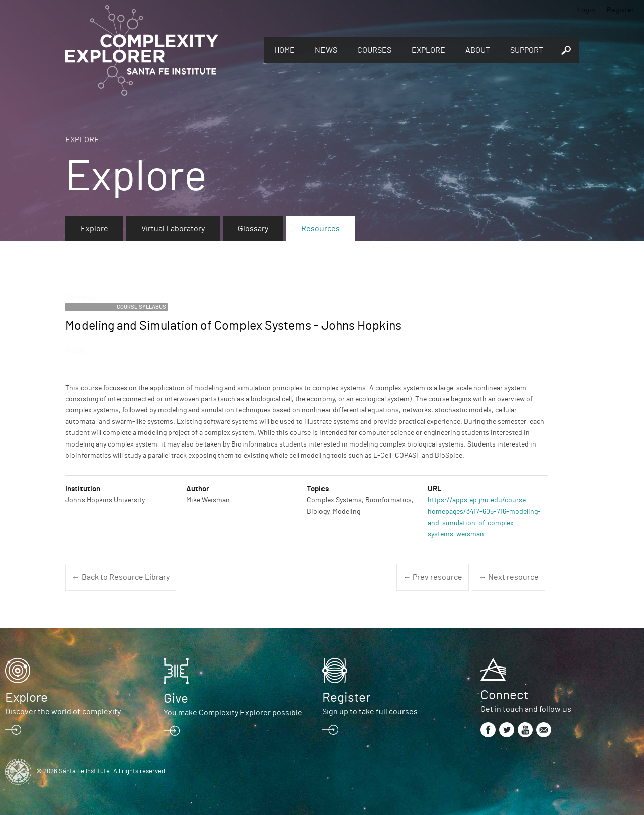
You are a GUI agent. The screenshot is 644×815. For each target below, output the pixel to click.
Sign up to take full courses (370, 712)
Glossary (253, 229)
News (326, 50)
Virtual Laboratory (173, 229)
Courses (374, 50)
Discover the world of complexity (63, 712)
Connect (504, 695)
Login (586, 10)
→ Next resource (509, 577)
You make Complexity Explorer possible (233, 713)
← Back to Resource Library (121, 577)
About (478, 50)
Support (527, 50)
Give (176, 699)
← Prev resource (433, 577)
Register (620, 10)
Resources (320, 229)
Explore (428, 50)
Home (285, 50)
